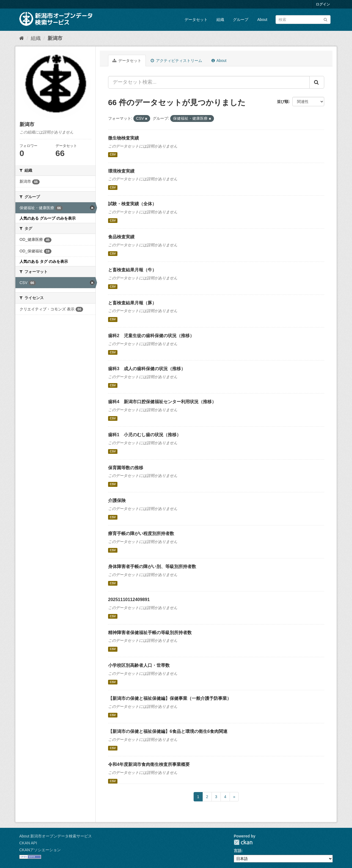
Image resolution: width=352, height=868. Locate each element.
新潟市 (55, 38)
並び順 (283, 102)
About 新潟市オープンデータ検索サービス (56, 836)
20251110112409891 (129, 600)
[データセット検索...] (209, 82)
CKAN (243, 842)
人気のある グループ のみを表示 (48, 218)
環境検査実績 (121, 171)
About (262, 20)
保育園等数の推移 (126, 468)
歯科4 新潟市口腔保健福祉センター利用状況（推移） (162, 402)
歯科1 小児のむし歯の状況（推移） (145, 435)
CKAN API (28, 843)
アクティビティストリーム (176, 61)
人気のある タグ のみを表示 (44, 261)
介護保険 (117, 500)
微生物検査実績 (123, 138)
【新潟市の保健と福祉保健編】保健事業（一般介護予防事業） (170, 698)
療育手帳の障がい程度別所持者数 (141, 533)
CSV (113, 155)
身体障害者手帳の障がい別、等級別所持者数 (152, 567)
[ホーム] (22, 38)
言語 (238, 851)
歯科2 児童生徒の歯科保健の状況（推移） (151, 336)
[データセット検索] (303, 20)
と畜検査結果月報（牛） (132, 270)
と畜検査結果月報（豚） (132, 303)
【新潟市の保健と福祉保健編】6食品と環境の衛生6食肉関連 (168, 731)
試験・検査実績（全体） (132, 204)
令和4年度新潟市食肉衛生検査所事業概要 (149, 764)
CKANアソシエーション (40, 850)
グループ (241, 20)
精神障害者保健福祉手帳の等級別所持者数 (150, 633)
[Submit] (325, 19)
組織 (220, 20)
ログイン (323, 4)
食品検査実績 (121, 237)
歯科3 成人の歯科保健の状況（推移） (147, 369)
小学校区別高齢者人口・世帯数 (139, 665)
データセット (196, 20)
